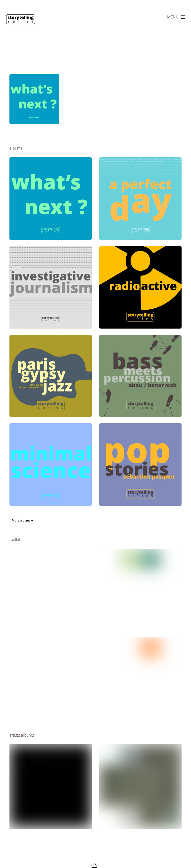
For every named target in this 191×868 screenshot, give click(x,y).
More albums (23, 520)
